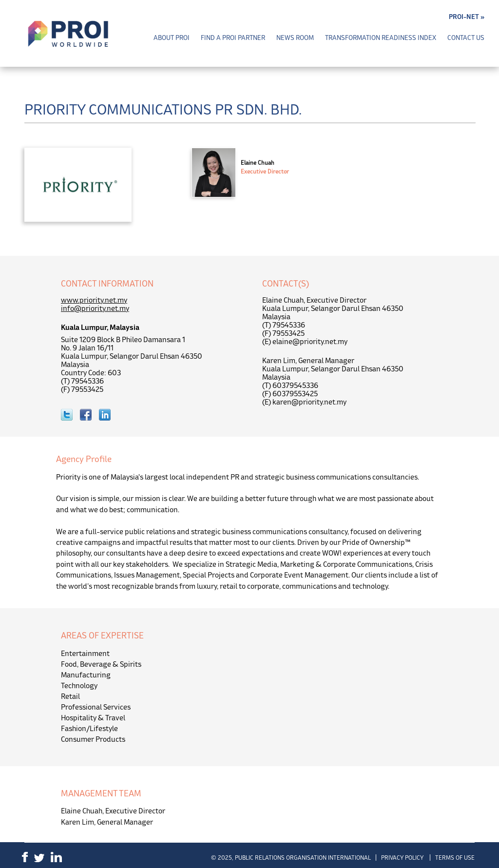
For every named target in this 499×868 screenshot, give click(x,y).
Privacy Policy (402, 858)
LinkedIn (56, 857)
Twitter (39, 858)
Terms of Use (455, 858)
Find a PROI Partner (233, 38)
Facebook (25, 857)
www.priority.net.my (94, 300)
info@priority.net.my (95, 308)
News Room (295, 38)
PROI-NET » (467, 17)
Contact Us (466, 38)
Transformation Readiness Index (381, 38)
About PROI (172, 38)
